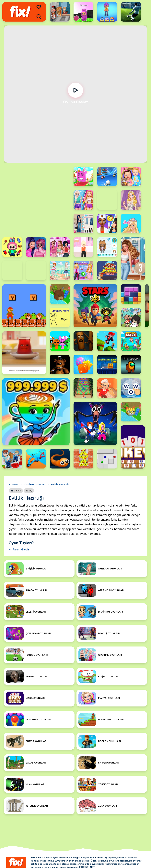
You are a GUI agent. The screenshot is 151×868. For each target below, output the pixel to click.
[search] (39, 16)
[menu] (39, 7)
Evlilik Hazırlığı (60, 485)
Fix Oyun (14, 485)
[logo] (20, 12)
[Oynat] (75, 90)
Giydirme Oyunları (35, 485)
